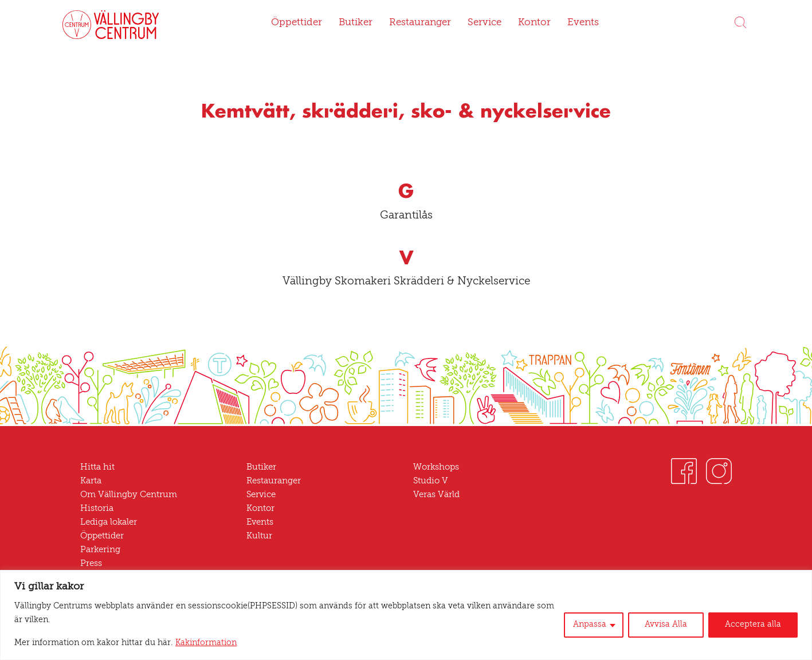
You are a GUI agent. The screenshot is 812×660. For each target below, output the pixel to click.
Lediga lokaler (108, 523)
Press (91, 564)
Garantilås (406, 216)
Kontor (530, 23)
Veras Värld (436, 495)
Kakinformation (181, 643)
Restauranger (419, 23)
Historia (95, 509)
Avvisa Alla (673, 632)
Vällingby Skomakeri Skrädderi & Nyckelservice (406, 282)
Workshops (435, 468)
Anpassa (599, 632)
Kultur (258, 536)
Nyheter (96, 578)
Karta (91, 481)
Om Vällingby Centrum (125, 495)
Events (576, 23)
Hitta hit (95, 468)
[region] (406, 622)
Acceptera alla (756, 632)
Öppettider (301, 23)
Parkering (99, 550)
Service (482, 23)
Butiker (356, 23)
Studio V (430, 481)
